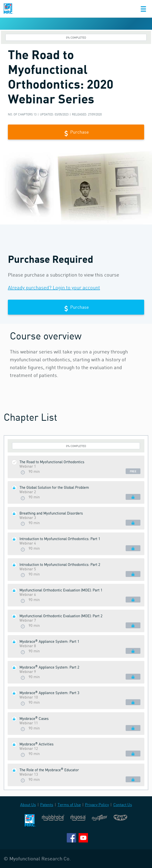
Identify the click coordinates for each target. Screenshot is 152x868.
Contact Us (123, 805)
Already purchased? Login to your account (54, 287)
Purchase (76, 132)
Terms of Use (69, 805)
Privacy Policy (97, 805)
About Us (28, 805)
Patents (47, 805)
